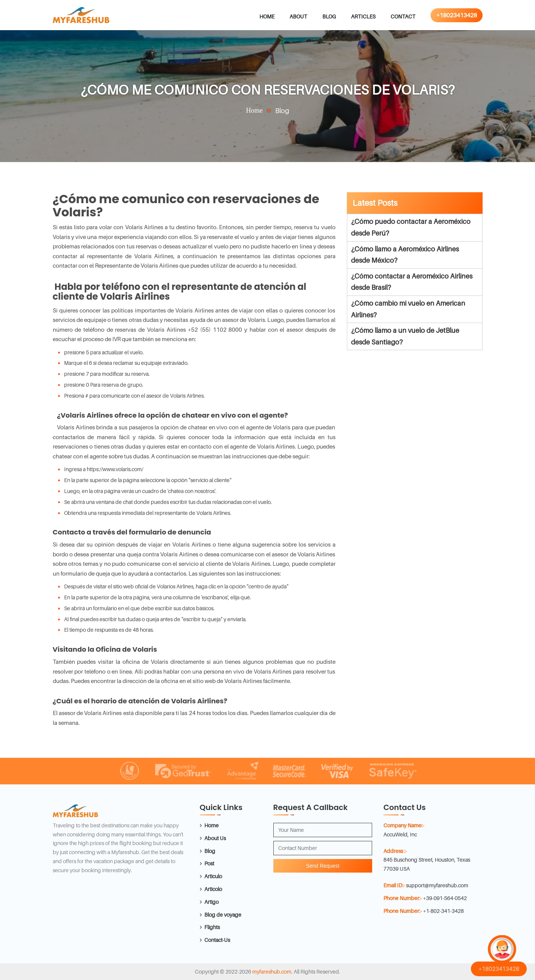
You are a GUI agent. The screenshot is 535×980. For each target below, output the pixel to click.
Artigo (212, 902)
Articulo (213, 876)
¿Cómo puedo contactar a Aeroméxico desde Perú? (411, 227)
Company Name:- (404, 825)
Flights (212, 927)
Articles (363, 16)
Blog (329, 16)
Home (267, 16)
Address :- (395, 851)
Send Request (323, 866)
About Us (215, 838)
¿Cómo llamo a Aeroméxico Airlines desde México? (405, 255)
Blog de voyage (223, 915)
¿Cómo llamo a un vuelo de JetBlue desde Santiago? (405, 336)
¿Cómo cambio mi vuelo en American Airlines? (408, 309)
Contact (403, 16)
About (298, 16)
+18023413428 (457, 15)
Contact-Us (217, 940)
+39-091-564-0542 (445, 898)
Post (209, 863)
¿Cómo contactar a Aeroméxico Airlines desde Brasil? (412, 282)
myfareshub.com (272, 972)
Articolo (213, 889)
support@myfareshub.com (437, 885)
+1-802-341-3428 (443, 911)
